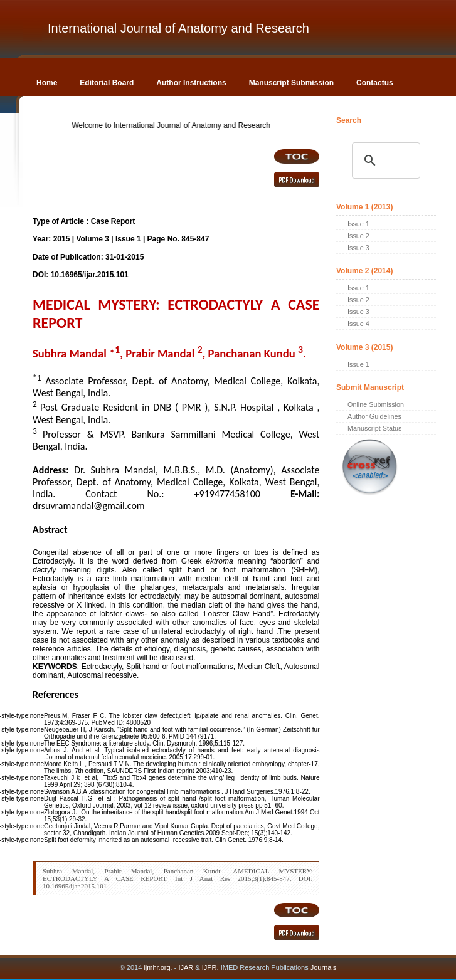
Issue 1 (358, 224)
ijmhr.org (157, 967)
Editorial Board (107, 83)
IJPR (209, 967)
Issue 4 (358, 324)
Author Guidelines (374, 416)
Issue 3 (358, 248)
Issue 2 (358, 236)
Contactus (375, 83)
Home (47, 83)
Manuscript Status (374, 428)
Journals (323, 967)
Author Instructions (191, 83)
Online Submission (376, 404)
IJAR (186, 967)
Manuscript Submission (291, 83)
